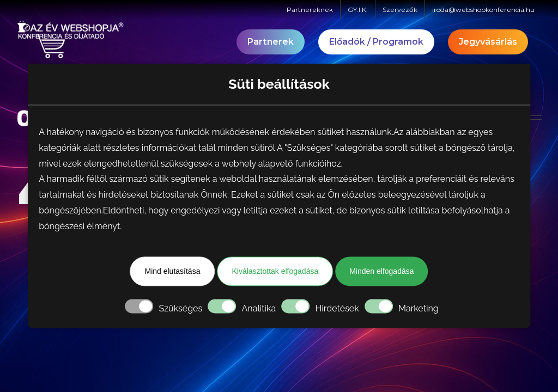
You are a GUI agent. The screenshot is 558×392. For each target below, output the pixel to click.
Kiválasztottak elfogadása (275, 271)
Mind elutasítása (172, 271)
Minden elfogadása (381, 271)
